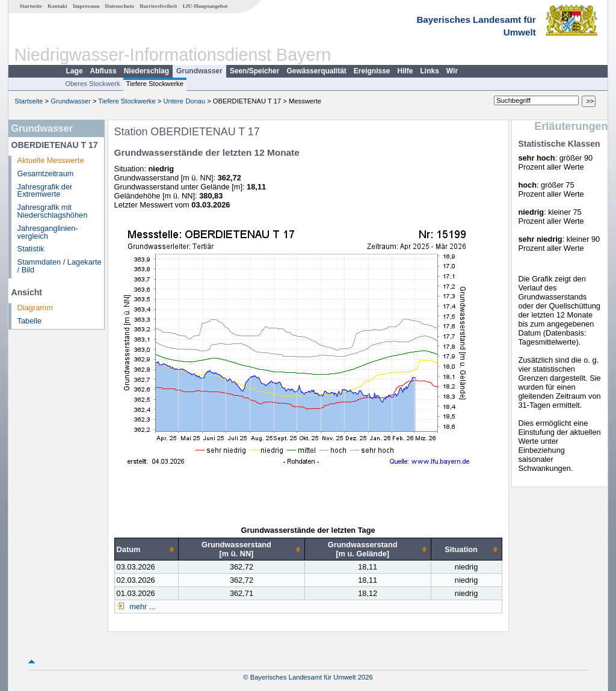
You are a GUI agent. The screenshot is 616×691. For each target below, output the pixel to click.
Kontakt (57, 6)
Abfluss (103, 71)
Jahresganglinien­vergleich (48, 232)
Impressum (86, 6)
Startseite (31, 6)
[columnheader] (146, 549)
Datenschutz (120, 6)
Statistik (31, 249)
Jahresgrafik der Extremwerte (45, 191)
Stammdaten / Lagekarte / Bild (60, 266)
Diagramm (35, 308)
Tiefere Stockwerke (155, 84)
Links (430, 71)
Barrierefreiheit (158, 6)
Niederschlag (146, 71)
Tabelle (30, 321)
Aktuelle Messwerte (51, 160)
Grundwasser (199, 71)
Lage (75, 71)
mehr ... (142, 607)
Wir (452, 71)
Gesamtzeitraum (46, 174)
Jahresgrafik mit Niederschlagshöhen (53, 211)
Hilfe (405, 71)
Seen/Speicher (255, 71)
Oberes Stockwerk (92, 84)
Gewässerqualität (316, 71)
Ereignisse (372, 71)
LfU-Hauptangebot (205, 6)
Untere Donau (184, 101)
